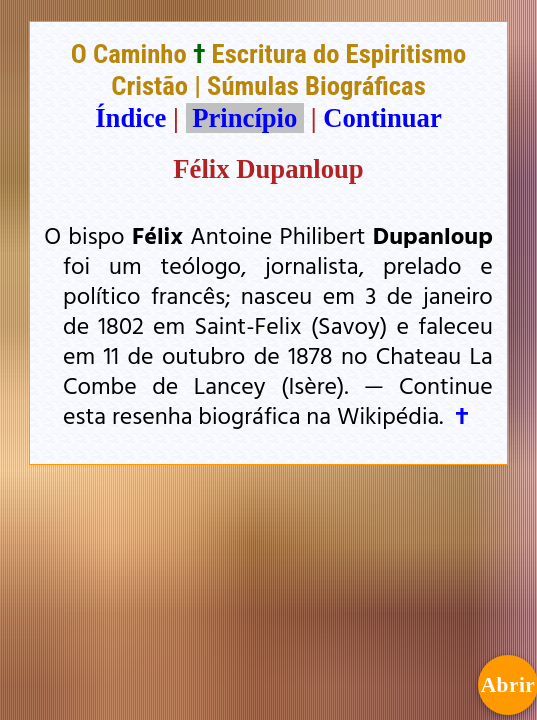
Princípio (245, 118)
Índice (130, 118)
